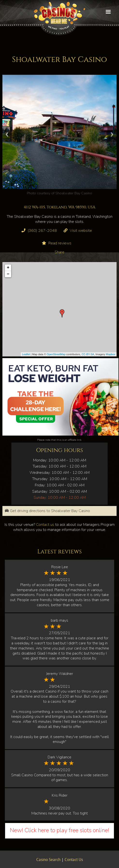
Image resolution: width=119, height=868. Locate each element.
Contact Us (74, 860)
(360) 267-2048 (42, 231)
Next (112, 134)
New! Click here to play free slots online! (59, 830)
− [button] (8, 274)
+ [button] (8, 268)
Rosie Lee (60, 567)
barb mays (59, 620)
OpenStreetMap (56, 354)
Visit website (81, 231)
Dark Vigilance (59, 757)
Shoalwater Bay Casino (74, 193)
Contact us (45, 525)
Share (59, 252)
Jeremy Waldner (60, 674)
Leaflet (26, 354)
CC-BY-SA (88, 354)
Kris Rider (60, 795)
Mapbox (111, 354)
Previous (7, 134)
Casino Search (48, 860)
